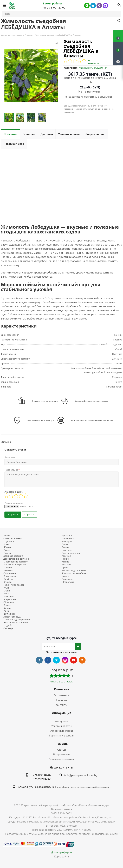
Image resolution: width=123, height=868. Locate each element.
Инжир (65, 562)
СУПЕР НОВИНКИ (13, 539)
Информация (61, 713)
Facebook (48, 660)
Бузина (7, 608)
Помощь (62, 744)
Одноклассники (82, 660)
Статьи (62, 750)
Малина (8, 568)
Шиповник (9, 614)
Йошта (65, 576)
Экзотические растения (16, 623)
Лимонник (9, 596)
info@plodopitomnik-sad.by (81, 775)
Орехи (65, 568)
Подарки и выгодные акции (45, 401)
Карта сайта (61, 856)
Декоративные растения (16, 559)
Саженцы (8, 628)
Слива (65, 544)
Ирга (6, 611)
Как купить (62, 721)
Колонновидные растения (17, 620)
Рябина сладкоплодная (74, 570)
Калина (7, 605)
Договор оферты (61, 852)
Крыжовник (10, 576)
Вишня (65, 547)
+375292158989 (41, 775)
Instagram (65, 660)
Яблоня (7, 547)
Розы (6, 544)
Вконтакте (39, 660)
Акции (7, 536)
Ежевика (8, 570)
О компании (61, 695)
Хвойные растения (13, 556)
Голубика (8, 579)
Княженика (68, 539)
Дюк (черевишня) (71, 553)
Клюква (7, 582)
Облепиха (9, 602)
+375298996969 (41, 779)
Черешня (67, 550)
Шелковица (68, 582)
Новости (62, 700)
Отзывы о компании (61, 759)
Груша (7, 550)
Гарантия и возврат (62, 735)
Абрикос (66, 556)
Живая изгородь (12, 617)
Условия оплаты (61, 726)
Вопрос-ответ (62, 754)
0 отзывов (94, 62)
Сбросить (30, 514)
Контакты (62, 705)
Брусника (67, 536)
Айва (6, 594)
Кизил (7, 591)
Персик (65, 559)
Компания (61, 689)
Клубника (9, 541)
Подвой (7, 625)
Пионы (7, 553)
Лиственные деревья (15, 565)
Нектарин (67, 565)
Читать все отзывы (61, 681)
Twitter (56, 660)
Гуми (6, 588)
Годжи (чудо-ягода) (14, 585)
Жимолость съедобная (93, 68)
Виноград (67, 541)
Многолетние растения (16, 562)
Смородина (10, 573)
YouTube (74, 660)
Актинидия (67, 579)
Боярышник (10, 599)
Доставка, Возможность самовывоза (91, 401)
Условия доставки (62, 731)
